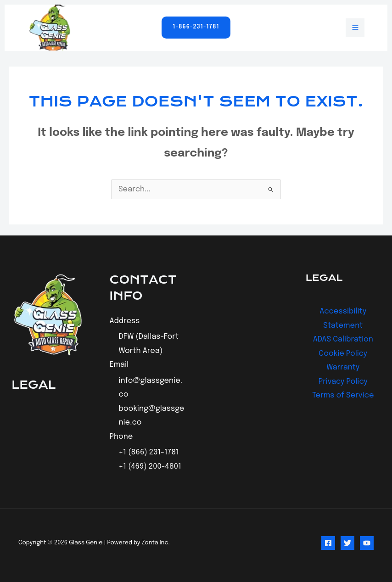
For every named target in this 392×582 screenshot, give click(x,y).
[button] (196, 28)
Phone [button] (121, 437)
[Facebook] (328, 543)
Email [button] (119, 365)
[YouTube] (367, 543)
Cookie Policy (343, 354)
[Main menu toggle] (355, 28)
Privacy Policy (343, 382)
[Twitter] (347, 543)
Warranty (343, 367)
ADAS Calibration (343, 339)
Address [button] (125, 321)
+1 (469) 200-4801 (150, 467)
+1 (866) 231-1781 (149, 452)
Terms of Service (343, 395)
